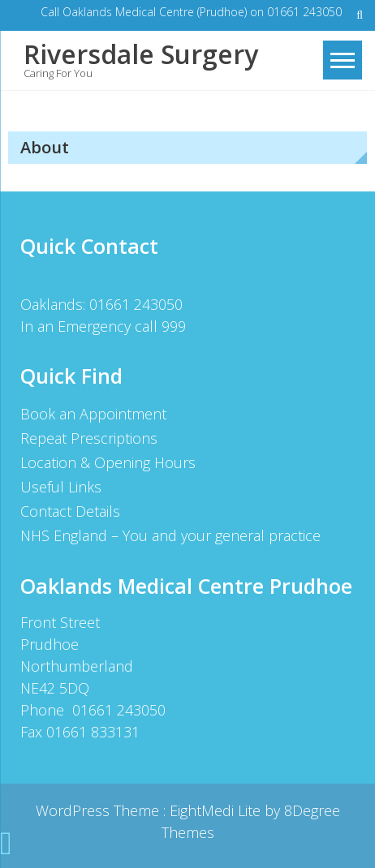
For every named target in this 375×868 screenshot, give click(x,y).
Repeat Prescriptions (89, 438)
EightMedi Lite (217, 810)
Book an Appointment (93, 414)
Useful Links (61, 487)
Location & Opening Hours (108, 462)
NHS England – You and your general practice (170, 535)
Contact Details (70, 511)
